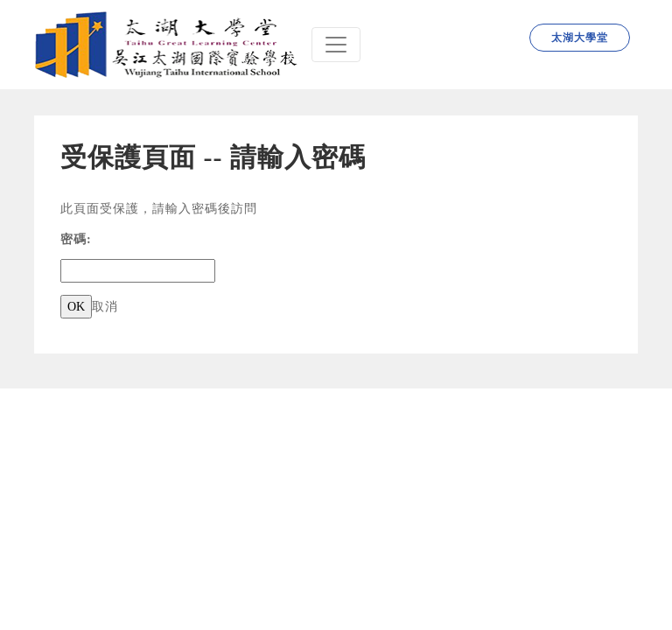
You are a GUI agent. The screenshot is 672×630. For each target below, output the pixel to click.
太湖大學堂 (580, 38)
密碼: (76, 239)
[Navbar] (336, 45)
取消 (105, 307)
